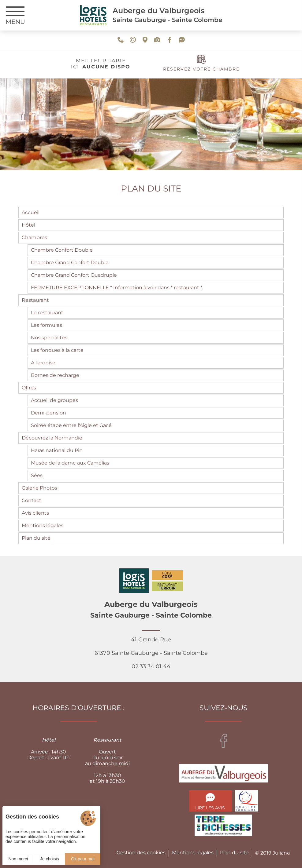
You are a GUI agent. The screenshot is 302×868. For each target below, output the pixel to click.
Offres (29, 388)
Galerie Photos (39, 488)
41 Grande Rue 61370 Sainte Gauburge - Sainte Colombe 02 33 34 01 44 (151, 653)
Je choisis (49, 859)
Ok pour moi (83, 859)
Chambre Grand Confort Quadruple (74, 275)
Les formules (47, 325)
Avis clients (35, 513)
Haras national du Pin (57, 450)
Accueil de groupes (54, 400)
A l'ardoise (43, 363)
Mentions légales (43, 525)
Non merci (18, 859)
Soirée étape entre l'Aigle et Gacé (71, 425)
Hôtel (28, 225)
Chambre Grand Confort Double (70, 263)
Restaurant (35, 300)
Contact (32, 500)
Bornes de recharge (55, 375)
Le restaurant (47, 313)
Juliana (281, 853)
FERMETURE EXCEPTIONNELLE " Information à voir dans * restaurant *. (117, 288)
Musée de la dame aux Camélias (70, 463)
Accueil (31, 212)
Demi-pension (48, 413)
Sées (37, 475)
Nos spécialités (49, 338)
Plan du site (36, 538)
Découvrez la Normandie (52, 438)
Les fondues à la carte (57, 350)
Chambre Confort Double (62, 250)
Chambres (34, 237)
